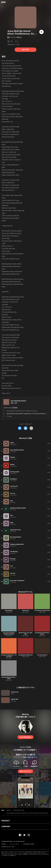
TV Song (9, 416)
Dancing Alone (9, 610)
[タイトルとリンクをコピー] (31, 428)
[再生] (41, 32)
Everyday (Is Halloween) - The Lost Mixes (9, 656)
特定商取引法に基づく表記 (8, 847)
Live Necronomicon (42, 655)
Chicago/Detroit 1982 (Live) (26, 655)
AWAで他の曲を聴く (25, 737)
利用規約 (4, 844)
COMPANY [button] (6, 826)
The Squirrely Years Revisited (42, 610)
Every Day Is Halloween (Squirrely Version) (9, 633)
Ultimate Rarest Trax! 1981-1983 (25, 633)
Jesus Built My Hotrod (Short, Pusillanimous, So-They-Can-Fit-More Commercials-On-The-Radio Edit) (28, 813)
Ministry (19, 37)
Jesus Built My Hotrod (18, 401)
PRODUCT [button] (6, 821)
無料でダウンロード (25, 771)
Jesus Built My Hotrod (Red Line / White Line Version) (22, 411)
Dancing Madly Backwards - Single (9, 678)
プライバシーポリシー (15, 844)
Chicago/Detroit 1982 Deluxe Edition (42, 633)
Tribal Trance (25, 610)
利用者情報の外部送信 (29, 844)
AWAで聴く (25, 50)
